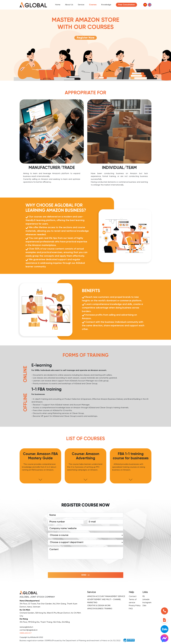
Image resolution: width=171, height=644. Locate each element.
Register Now (86, 38)
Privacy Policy (135, 606)
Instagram (147, 603)
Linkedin (146, 599)
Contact (133, 596)
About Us (69, 5)
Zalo (144, 606)
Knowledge (106, 5)
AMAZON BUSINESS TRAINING (100, 609)
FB (144, 596)
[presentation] (66, 566)
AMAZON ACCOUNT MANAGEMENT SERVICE (106, 596)
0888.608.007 (26, 633)
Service (81, 5)
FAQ (131, 609)
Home (58, 5)
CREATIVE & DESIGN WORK (99, 606)
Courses (93, 5)
